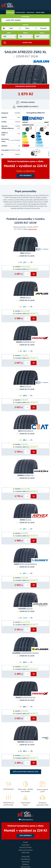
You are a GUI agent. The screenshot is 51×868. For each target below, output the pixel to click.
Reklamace (25, 864)
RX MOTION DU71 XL (25, 697)
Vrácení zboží (26, 862)
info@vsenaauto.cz (27, 819)
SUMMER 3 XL (25, 475)
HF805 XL (25, 253)
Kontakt (25, 842)
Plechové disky (20, 12)
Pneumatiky (10, 12)
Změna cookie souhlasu (26, 850)
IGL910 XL (25, 609)
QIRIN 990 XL (25, 742)
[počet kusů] (27, 274)
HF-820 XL (25, 386)
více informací (25, 169)
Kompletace (30, 12)
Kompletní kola (25, 859)
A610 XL (25, 298)
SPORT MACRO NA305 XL (26, 564)
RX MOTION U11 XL (25, 342)
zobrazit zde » (33, 229)
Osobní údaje (26, 845)
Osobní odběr (40, 12)
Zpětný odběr (26, 852)
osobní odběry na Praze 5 (28, 107)
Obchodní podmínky (26, 847)
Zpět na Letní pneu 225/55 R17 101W (26, 772)
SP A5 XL (26, 520)
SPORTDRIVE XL (26, 431)
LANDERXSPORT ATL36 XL (25, 653)
